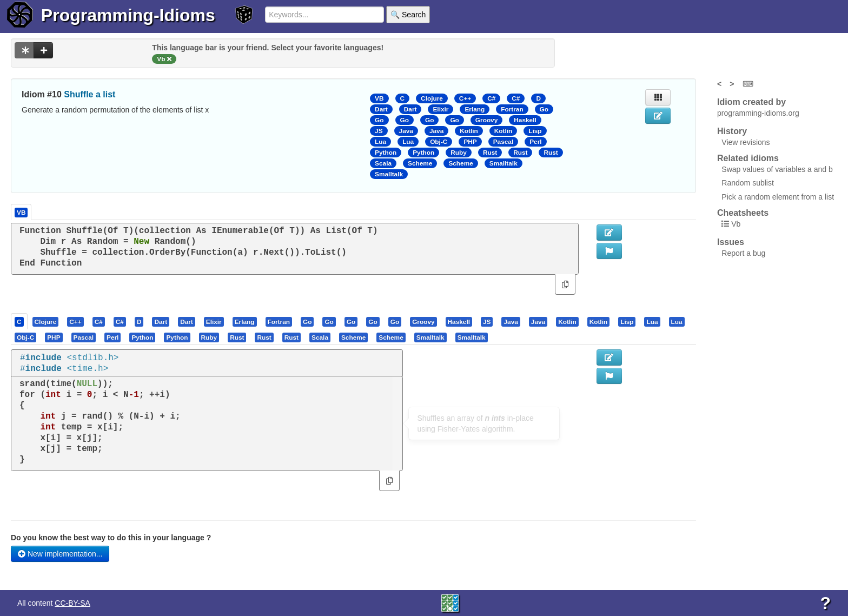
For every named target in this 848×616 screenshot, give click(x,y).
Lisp (535, 131)
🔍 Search (408, 15)
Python (386, 153)
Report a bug (743, 253)
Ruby (459, 153)
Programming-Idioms (128, 15)
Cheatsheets (743, 213)
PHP (470, 142)
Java (406, 131)
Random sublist (748, 183)
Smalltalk (504, 163)
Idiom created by (751, 102)
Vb (736, 224)
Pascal (504, 142)
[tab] (20, 321)
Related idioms (748, 158)
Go (544, 109)
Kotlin (469, 131)
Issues (731, 242)
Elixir (440, 109)
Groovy (486, 120)
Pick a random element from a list (778, 197)
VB (379, 98)
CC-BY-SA (72, 603)
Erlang (475, 109)
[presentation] (19, 321)
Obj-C (439, 142)
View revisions (746, 142)
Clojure (432, 98)
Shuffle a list (90, 94)
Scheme (420, 163)
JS (379, 131)
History (732, 131)
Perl (535, 142)
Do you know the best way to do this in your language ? (111, 538)
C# (491, 98)
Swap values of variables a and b (777, 169)
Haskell (525, 120)
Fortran (512, 109)
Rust (490, 153)
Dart (381, 109)
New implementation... (60, 554)
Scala (383, 163)
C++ (465, 98)
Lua (380, 142)
